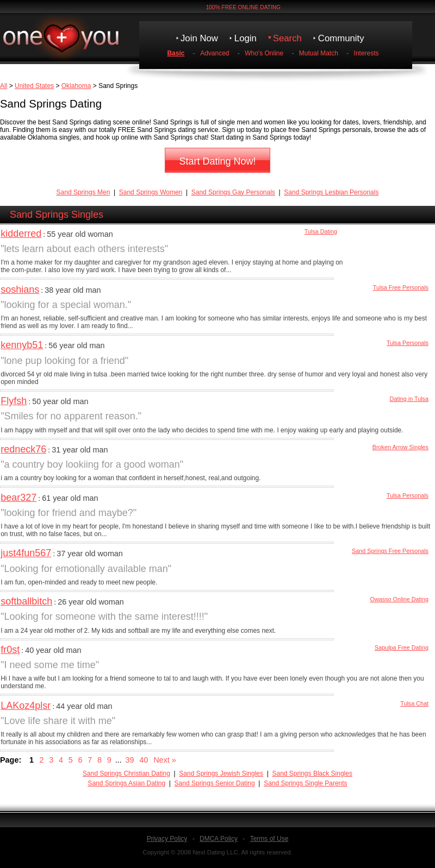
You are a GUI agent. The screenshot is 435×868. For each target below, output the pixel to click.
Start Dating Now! (217, 161)
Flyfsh (14, 401)
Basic (176, 53)
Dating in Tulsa (409, 399)
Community (341, 38)
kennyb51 (22, 345)
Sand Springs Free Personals (390, 551)
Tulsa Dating (321, 231)
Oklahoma (76, 86)
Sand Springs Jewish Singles (221, 773)
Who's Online (264, 53)
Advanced (215, 53)
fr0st (10, 650)
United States (34, 86)
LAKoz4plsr (26, 706)
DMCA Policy (219, 839)
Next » (165, 760)
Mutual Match (319, 53)
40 (144, 760)
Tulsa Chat (414, 703)
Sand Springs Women (151, 192)
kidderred (21, 234)
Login (246, 38)
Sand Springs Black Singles (312, 773)
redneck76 (23, 449)
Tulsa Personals (408, 343)
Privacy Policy (167, 839)
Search (287, 38)
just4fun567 (26, 553)
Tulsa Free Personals (401, 287)
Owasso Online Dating (399, 599)
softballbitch (26, 601)
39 (130, 760)
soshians (20, 290)
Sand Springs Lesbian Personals (331, 192)
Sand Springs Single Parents (305, 783)
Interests (366, 53)
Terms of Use (269, 839)
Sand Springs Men (83, 192)
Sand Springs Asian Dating (126, 783)
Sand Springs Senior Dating (215, 783)
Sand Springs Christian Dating (126, 773)
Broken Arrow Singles (400, 447)
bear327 (18, 498)
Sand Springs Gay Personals (233, 192)
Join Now (199, 38)
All (4, 86)
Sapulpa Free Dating (402, 647)
